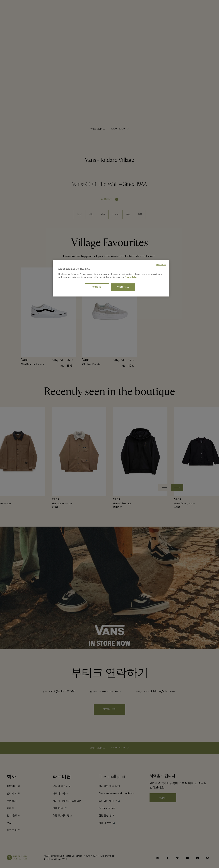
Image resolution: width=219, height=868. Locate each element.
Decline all (161, 265)
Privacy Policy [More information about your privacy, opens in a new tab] (131, 277)
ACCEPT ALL (123, 287)
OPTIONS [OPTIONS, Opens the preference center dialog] (97, 287)
